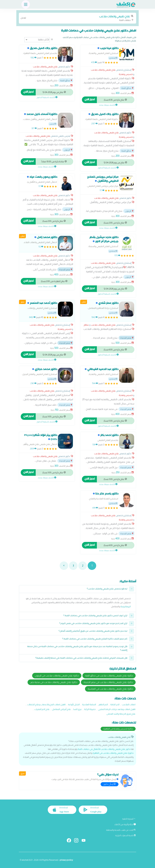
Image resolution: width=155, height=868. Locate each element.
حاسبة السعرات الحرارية (126, 835)
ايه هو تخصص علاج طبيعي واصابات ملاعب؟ (107, 589)
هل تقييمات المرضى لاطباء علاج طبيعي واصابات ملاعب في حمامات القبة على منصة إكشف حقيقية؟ (81, 658)
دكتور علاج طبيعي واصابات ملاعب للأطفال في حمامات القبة (104, 749)
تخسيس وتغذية (126, 74)
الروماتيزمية (126, 606)
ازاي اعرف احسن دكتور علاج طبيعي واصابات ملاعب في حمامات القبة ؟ (95, 616)
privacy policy (66, 860)
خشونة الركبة (90, 709)
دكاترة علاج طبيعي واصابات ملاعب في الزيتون (57, 676)
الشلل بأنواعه (74, 704)
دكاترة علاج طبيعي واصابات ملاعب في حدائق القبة (109, 676)
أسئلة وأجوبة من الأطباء (125, 824)
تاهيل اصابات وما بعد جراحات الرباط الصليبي (117, 709)
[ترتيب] (37, 40)
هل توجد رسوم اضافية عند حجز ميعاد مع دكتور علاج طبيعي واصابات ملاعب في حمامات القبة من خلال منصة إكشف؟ (77, 649)
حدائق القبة (128, 88)
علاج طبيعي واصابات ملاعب (103, 70)
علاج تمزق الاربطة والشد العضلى (121, 714)
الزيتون (68, 150)
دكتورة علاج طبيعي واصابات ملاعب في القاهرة (113, 753)
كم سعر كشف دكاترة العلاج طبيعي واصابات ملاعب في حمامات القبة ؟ (95, 639)
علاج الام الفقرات (42, 709)
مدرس (53, 124)
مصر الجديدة (66, 270)
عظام (86, 325)
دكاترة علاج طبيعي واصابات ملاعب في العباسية (110, 689)
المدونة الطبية (129, 819)
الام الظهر (103, 704)
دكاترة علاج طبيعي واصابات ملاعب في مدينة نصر (54, 682)
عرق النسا (77, 709)
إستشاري (113, 58)
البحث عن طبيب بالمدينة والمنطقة (121, 830)
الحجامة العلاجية (89, 704)
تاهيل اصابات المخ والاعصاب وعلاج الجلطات (46, 704)
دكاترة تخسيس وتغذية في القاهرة (118, 729)
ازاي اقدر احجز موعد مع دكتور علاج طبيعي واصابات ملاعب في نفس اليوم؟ (93, 624)
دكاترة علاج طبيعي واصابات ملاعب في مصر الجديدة (108, 682)
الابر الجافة (115, 704)
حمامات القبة (77, 18)
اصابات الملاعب (129, 704)
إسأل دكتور (110, 784)
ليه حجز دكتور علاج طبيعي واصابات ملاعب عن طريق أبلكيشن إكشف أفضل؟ (93, 631)
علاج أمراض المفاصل (61, 709)
